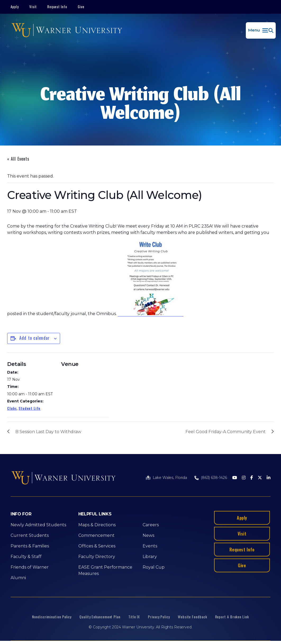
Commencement (96, 535)
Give (81, 7)
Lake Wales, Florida (170, 478)
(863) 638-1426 (214, 478)
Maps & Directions (97, 525)
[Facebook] (252, 478)
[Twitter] (260, 478)
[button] (261, 30)
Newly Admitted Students (38, 525)
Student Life (30, 408)
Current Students (30, 535)
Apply (15, 7)
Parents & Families (30, 546)
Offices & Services (97, 546)
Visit (33, 7)
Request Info (57, 7)
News (148, 535)
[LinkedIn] (269, 478)
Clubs (12, 408)
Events (150, 546)
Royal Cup (154, 567)
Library (150, 557)
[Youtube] (235, 478)
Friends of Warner (30, 567)
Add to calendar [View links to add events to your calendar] (35, 338)
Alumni (18, 578)
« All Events (18, 159)
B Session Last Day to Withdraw (48, 432)
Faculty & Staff (26, 557)
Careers (151, 525)
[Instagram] (244, 478)
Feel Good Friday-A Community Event (226, 432)
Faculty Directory (97, 557)
